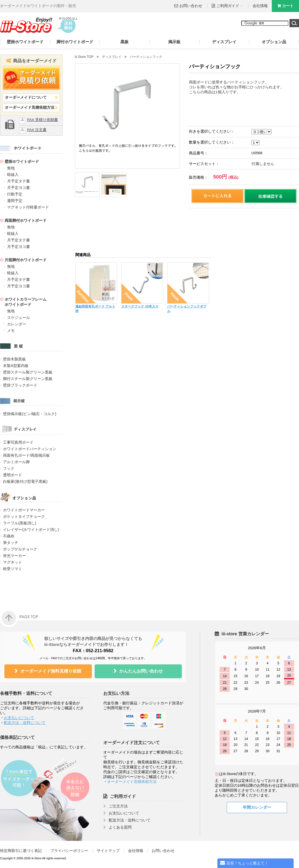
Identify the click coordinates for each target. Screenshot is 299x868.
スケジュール (18, 318)
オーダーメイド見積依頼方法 (30, 108)
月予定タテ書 (18, 181)
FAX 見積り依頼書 (43, 120)
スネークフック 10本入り (140, 306)
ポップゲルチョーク (20, 549)
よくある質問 (120, 827)
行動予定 (15, 194)
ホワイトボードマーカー (24, 510)
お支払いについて (19, 718)
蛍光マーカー (14, 556)
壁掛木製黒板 (14, 359)
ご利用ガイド (123, 796)
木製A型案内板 (16, 366)
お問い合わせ (191, 6)
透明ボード (13, 475)
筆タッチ (11, 543)
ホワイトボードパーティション (30, 449)
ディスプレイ (224, 42)
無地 (11, 168)
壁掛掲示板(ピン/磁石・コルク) (29, 414)
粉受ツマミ (13, 569)
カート (288, 6)
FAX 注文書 (37, 130)
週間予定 (15, 201)
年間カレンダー (257, 807)
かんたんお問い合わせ (141, 671)
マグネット (13, 562)
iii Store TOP (84, 57)
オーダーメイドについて (26, 97)
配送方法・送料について (25, 723)
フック (9, 468)
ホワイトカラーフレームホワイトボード (26, 302)
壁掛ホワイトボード (25, 42)
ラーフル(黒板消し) (20, 523)
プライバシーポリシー (69, 851)
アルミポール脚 (16, 462)
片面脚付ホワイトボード (26, 260)
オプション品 (274, 42)
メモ (11, 331)
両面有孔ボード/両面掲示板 (26, 455)
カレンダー (17, 324)
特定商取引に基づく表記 (21, 851)
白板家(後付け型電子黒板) (25, 481)
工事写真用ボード (18, 442)
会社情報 (260, 6)
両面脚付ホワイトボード (26, 220)
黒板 (124, 42)
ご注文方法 (118, 806)
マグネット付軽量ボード (28, 207)
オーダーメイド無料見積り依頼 (51, 671)
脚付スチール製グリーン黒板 (28, 379)
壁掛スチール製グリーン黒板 (28, 372)
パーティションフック (146, 57)
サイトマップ (108, 851)
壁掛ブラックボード (20, 385)
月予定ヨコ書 (18, 188)
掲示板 (174, 42)
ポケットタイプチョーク (24, 517)
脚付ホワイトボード (75, 42)
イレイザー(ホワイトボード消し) (31, 530)
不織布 (9, 536)
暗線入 (13, 175)
